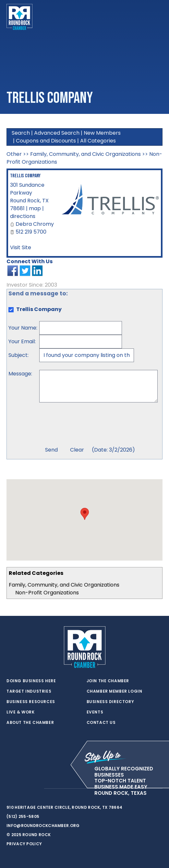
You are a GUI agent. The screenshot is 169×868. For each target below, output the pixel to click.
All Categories (98, 141)
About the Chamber (30, 723)
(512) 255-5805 (23, 816)
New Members (102, 133)
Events (95, 712)
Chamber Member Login (115, 691)
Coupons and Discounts (46, 141)
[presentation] (89, 425)
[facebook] (23, 789)
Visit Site (21, 247)
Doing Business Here (31, 681)
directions (23, 216)
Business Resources (31, 702)
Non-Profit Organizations (47, 593)
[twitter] (10, 789)
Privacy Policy (24, 844)
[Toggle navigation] (157, 17)
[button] (85, 514)
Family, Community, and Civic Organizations (64, 585)
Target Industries (29, 691)
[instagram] (36, 789)
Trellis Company (25, 176)
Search (21, 133)
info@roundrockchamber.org (43, 826)
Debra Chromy (35, 224)
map (35, 208)
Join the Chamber (108, 681)
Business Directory (110, 702)
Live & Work (21, 712)
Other (14, 154)
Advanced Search (57, 133)
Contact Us (101, 723)
